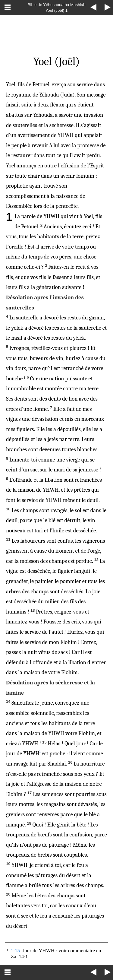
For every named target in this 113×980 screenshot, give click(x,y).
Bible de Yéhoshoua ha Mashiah (57, 5)
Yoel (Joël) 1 (57, 10)
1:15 (15, 951)
